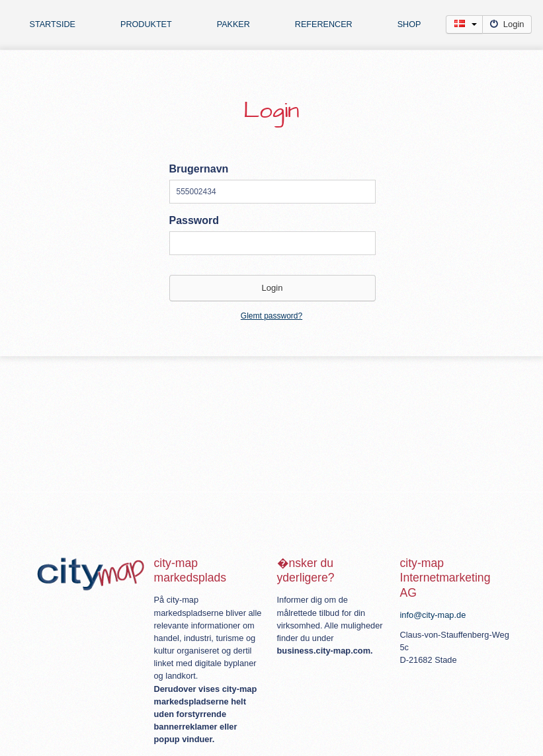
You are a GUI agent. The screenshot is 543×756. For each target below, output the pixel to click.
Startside (53, 24)
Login (507, 24)
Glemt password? (271, 316)
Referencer (324, 24)
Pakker (233, 24)
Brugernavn (199, 169)
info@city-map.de (433, 615)
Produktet (146, 24)
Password (194, 220)
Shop (409, 24)
